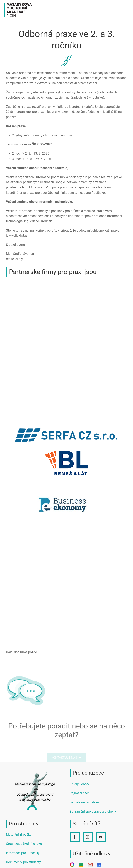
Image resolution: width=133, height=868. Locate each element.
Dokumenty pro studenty (23, 862)
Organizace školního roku (24, 844)
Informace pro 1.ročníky (23, 853)
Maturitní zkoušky (19, 835)
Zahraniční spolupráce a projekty (93, 812)
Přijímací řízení (80, 793)
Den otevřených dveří (84, 802)
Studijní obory (79, 784)
